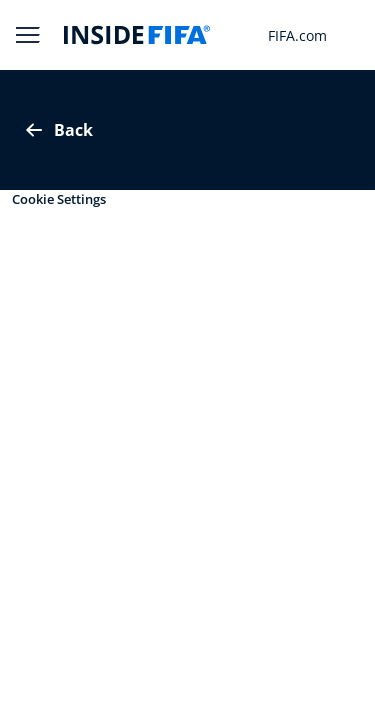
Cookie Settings (59, 199)
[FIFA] (137, 35)
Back (57, 130)
